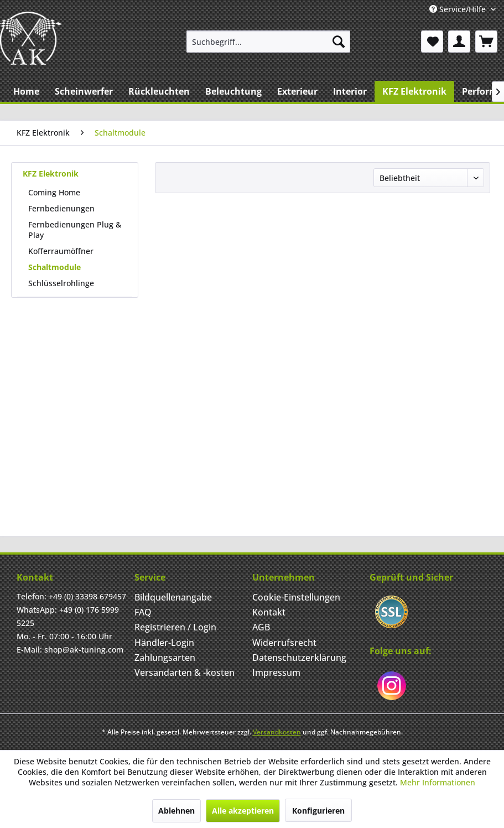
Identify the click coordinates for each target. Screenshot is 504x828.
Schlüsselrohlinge (61, 283)
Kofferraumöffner (61, 251)
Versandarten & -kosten (185, 672)
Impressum (276, 672)
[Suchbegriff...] (268, 42)
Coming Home (54, 192)
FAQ (143, 612)
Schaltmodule (54, 267)
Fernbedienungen (61, 208)
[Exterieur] (297, 91)
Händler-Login (164, 643)
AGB (261, 627)
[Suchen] (339, 42)
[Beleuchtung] (233, 91)
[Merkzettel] (432, 42)
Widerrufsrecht (284, 643)
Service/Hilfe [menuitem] (459, 9)
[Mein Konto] (459, 42)
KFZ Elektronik (51, 174)
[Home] (26, 91)
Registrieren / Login (175, 627)
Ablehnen (176, 811)
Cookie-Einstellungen (296, 597)
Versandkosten (277, 732)
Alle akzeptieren (243, 811)
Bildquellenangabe (173, 597)
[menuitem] (268, 42)
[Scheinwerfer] (84, 91)
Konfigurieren (318, 811)
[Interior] (350, 91)
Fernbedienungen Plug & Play (75, 230)
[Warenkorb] (486, 42)
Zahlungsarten (165, 658)
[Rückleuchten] (159, 91)
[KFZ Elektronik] (414, 91)
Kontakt (269, 612)
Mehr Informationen (438, 782)
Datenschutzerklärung (299, 658)
